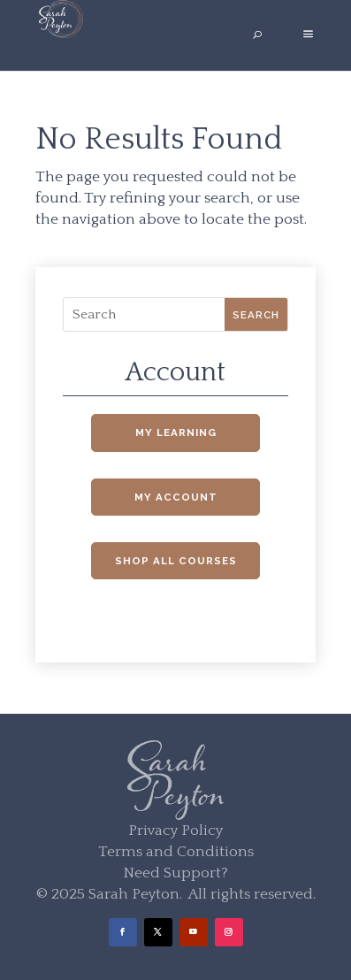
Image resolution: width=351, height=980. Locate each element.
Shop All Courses (176, 561)
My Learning (176, 433)
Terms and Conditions (176, 852)
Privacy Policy (175, 831)
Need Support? (175, 873)
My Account (176, 497)
